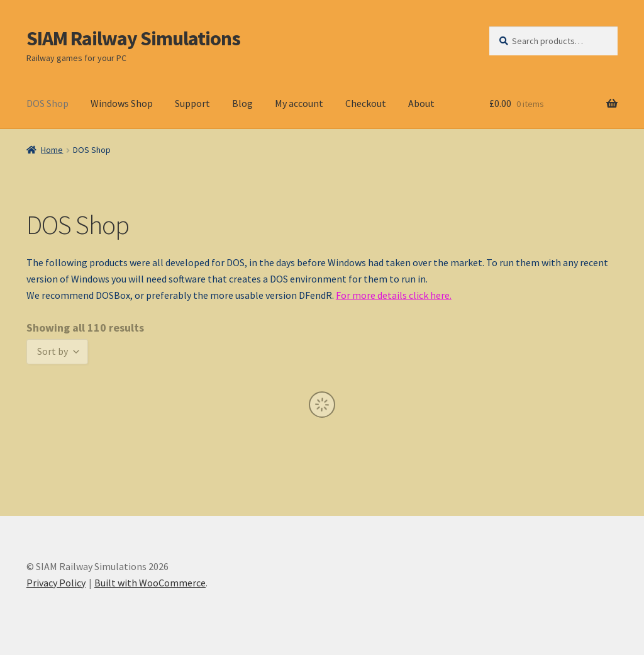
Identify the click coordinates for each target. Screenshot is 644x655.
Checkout (366, 103)
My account (299, 103)
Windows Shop (122, 103)
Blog (242, 103)
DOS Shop (47, 103)
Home (52, 150)
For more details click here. (394, 295)
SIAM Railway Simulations (133, 38)
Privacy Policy (56, 583)
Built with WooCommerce (150, 583)
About (421, 103)
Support (192, 103)
